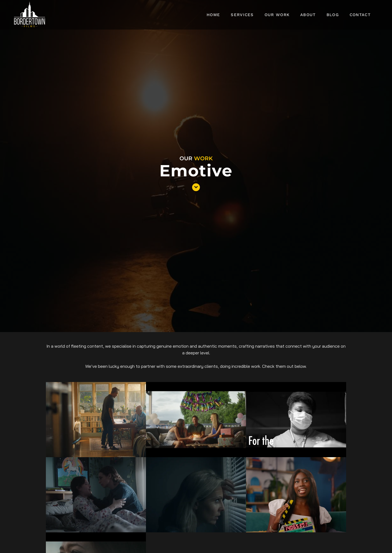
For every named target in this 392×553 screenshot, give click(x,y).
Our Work (277, 15)
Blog (333, 15)
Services (242, 15)
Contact (360, 15)
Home (213, 15)
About (308, 15)
